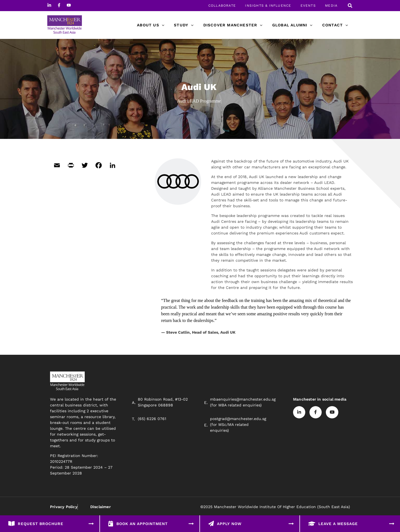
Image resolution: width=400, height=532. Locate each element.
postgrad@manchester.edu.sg (238, 419)
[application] (170, 25)
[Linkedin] (49, 5)
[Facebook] (59, 5)
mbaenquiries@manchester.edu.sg (243, 399)
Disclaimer (100, 507)
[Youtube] (69, 5)
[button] (350, 6)
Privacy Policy (64, 507)
